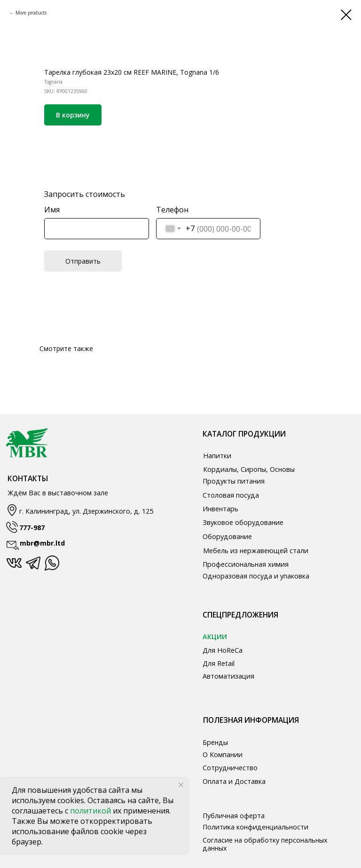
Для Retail (219, 663)
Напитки (217, 456)
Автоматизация (228, 676)
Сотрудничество (230, 768)
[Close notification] (181, 785)
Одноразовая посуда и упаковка (256, 576)
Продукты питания (234, 481)
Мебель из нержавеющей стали (256, 551)
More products (31, 13)
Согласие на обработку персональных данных (265, 844)
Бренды (215, 742)
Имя (52, 210)
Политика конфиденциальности (255, 827)
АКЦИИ (215, 637)
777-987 (32, 528)
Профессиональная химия (246, 564)
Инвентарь (220, 509)
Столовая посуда (231, 495)
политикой (91, 811)
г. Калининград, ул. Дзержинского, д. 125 (86, 511)
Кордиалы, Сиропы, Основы (249, 469)
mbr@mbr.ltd (42, 543)
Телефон (172, 210)
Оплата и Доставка (234, 781)
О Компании (223, 755)
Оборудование (227, 536)
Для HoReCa (223, 650)
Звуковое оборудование (243, 522)
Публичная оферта (234, 816)
